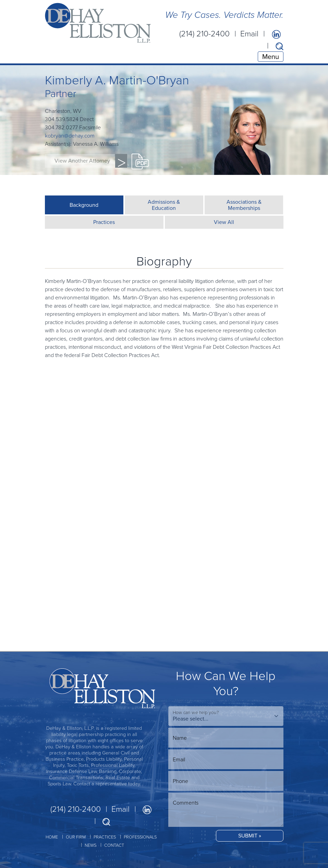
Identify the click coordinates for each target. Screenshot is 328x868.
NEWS (90, 845)
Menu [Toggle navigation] (271, 57)
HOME (52, 837)
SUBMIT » (250, 836)
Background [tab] (84, 205)
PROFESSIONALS (140, 837)
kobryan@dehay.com (70, 135)
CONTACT (114, 845)
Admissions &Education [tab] (164, 205)
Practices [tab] (104, 222)
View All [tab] (224, 222)
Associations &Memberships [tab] (244, 205)
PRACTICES (105, 837)
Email (249, 33)
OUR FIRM (76, 837)
